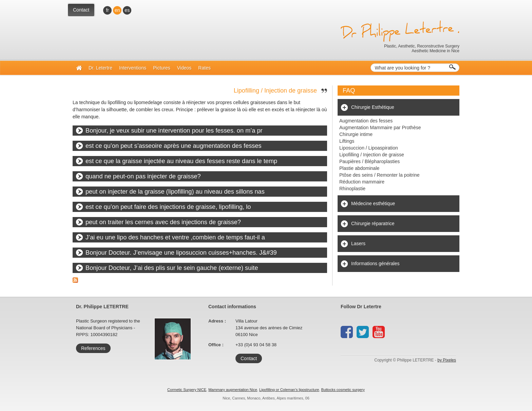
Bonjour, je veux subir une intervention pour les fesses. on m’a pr (174, 131)
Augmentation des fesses (366, 121)
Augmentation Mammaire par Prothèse (380, 128)
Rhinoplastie (352, 189)
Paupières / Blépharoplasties (369, 161)
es (127, 10)
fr (107, 10)
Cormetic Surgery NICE (187, 390)
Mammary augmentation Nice (233, 390)
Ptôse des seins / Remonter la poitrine (379, 175)
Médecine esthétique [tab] (373, 203)
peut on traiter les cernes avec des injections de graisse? (163, 222)
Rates (204, 68)
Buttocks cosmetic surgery (343, 390)
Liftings (347, 141)
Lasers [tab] (358, 243)
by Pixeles (447, 360)
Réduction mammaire (362, 182)
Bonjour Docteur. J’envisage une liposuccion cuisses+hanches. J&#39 (181, 253)
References (93, 348)
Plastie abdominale (359, 168)
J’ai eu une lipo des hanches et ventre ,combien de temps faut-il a (175, 237)
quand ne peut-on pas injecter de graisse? (143, 176)
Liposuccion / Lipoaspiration (369, 148)
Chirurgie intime (356, 134)
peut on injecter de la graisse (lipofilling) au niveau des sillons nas (175, 192)
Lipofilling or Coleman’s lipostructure (289, 390)
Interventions (133, 68)
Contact (81, 10)
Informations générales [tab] (375, 263)
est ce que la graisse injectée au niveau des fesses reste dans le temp (181, 161)
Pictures (162, 68)
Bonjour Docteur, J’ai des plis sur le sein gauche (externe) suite (172, 268)
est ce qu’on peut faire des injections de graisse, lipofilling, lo (168, 207)
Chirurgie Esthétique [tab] (373, 107)
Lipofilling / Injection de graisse (275, 91)
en (117, 10)
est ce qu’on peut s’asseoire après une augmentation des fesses (174, 146)
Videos (184, 68)
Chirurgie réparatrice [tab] (373, 223)
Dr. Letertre (100, 68)
